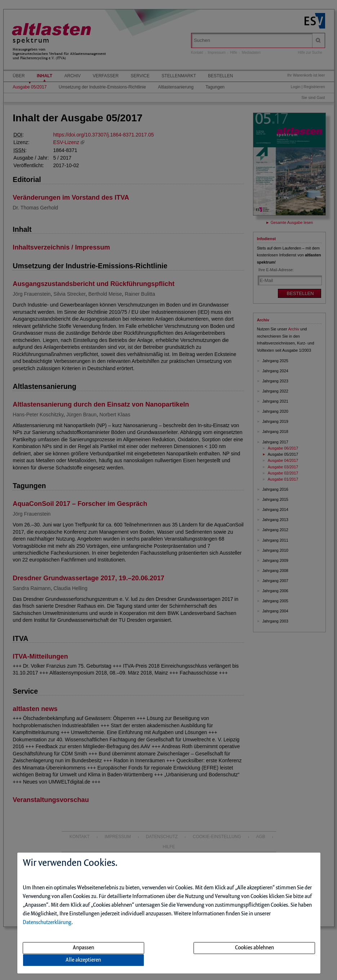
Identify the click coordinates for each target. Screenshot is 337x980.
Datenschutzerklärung (47, 923)
